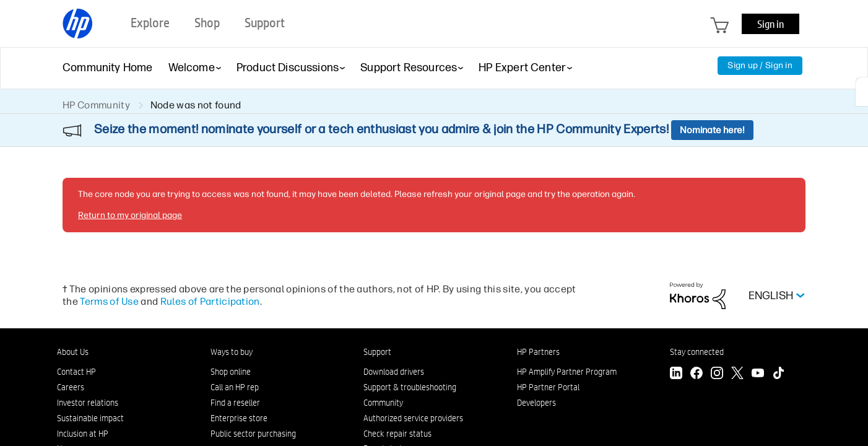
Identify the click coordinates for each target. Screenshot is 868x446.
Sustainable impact (90, 418)
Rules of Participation (210, 301)
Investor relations (88, 403)
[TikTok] (778, 374)
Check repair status (397, 434)
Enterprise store (239, 418)
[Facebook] (697, 374)
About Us (73, 352)
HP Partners (538, 352)
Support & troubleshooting (410, 387)
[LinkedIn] (676, 374)
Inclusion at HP (83, 434)
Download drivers (394, 372)
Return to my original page (130, 215)
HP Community (96, 105)
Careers (71, 387)
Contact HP (76, 372)
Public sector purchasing (253, 434)
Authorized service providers (413, 418)
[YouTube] (758, 374)
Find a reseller (235, 403)
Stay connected (697, 352)
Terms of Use (109, 301)
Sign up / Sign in (760, 65)
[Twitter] (737, 374)
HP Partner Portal (548, 387)
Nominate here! (712, 130)
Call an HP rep (235, 387)
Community (383, 403)
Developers (536, 403)
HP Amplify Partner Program (567, 372)
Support (377, 352)
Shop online (231, 372)
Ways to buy (232, 352)
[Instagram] (717, 374)
